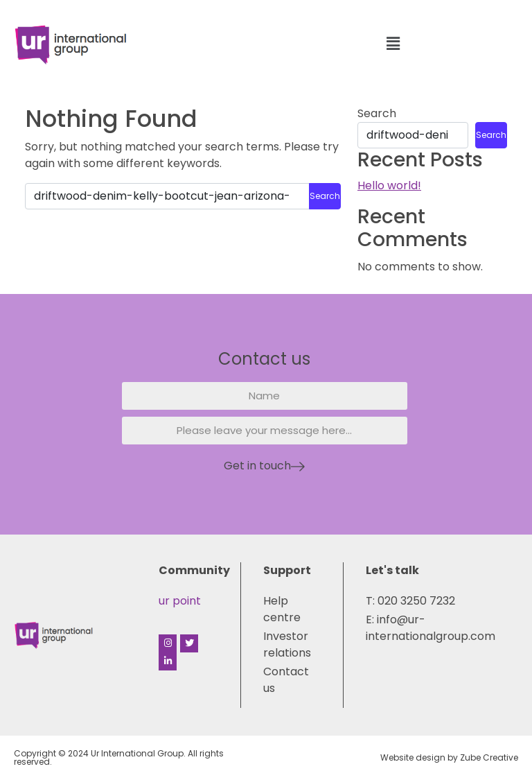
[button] (393, 44)
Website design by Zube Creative (449, 757)
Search (377, 113)
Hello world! (389, 185)
